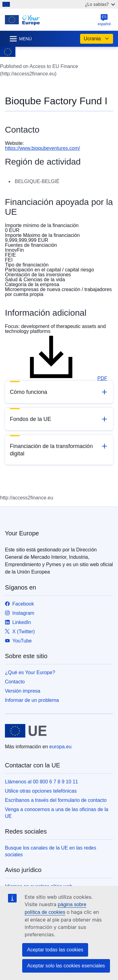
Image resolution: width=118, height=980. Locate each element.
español (104, 20)
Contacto (15, 682)
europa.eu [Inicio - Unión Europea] (60, 747)
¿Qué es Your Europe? (30, 672)
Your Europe (22, 533)
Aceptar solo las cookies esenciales (66, 966)
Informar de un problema (32, 700)
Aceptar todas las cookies (55, 950)
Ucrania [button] (97, 39)
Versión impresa (23, 691)
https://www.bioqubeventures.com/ (43, 148)
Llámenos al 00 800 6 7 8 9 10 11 (42, 782)
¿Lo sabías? (100, 4)
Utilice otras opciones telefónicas (41, 791)
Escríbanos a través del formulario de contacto (56, 800)
